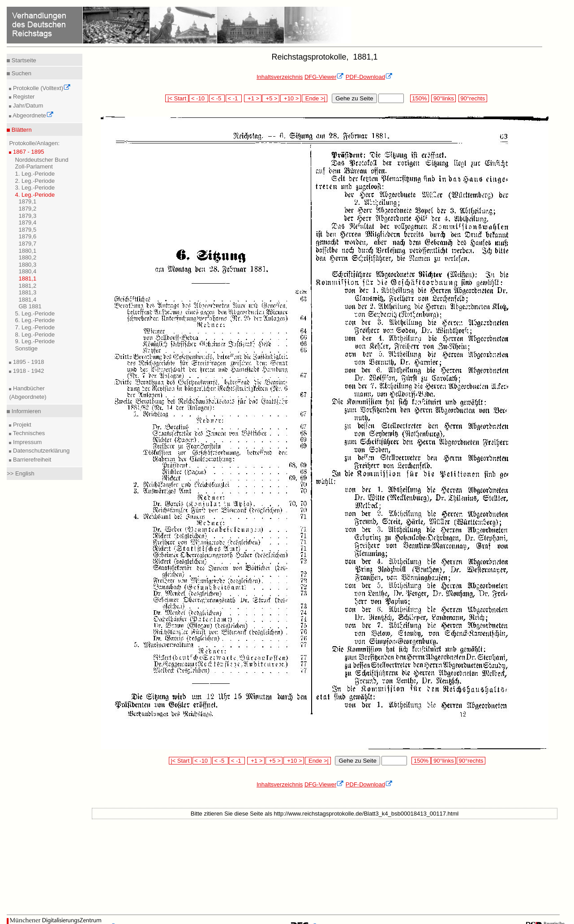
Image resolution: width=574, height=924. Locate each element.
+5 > (271, 98)
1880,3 (27, 265)
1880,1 (27, 251)
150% (420, 98)
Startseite (23, 60)
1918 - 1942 (28, 371)
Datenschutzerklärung (40, 451)
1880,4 (27, 271)
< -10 (199, 98)
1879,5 (27, 230)
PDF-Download (369, 77)
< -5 (217, 98)
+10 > (291, 98)
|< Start (177, 98)
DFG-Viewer (324, 77)
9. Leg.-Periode (35, 341)
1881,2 (27, 286)
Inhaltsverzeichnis (280, 77)
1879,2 (27, 209)
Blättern (21, 130)
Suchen (21, 73)
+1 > (253, 98)
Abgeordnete (32, 115)
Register (23, 97)
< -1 (234, 98)
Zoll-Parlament (34, 166)
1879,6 (27, 236)
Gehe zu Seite (354, 98)
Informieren (25, 411)
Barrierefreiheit (31, 460)
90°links (443, 98)
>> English (20, 473)
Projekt (21, 425)
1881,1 (27, 278)
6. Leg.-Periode (35, 320)
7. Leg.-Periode (35, 327)
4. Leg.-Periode (35, 195)
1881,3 (27, 292)
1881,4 (27, 300)
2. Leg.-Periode (35, 181)
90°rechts (473, 98)
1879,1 (27, 201)
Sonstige (26, 348)
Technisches (28, 433)
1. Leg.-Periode (35, 174)
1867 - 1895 (28, 152)
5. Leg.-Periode (35, 313)
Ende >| (315, 98)
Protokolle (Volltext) (41, 88)
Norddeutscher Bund (41, 160)
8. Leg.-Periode (35, 335)
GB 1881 (30, 306)
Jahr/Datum (27, 106)
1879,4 (27, 222)
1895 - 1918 (28, 362)
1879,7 (27, 244)
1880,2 (27, 257)
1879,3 (27, 216)
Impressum (26, 442)
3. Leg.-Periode (35, 188)
